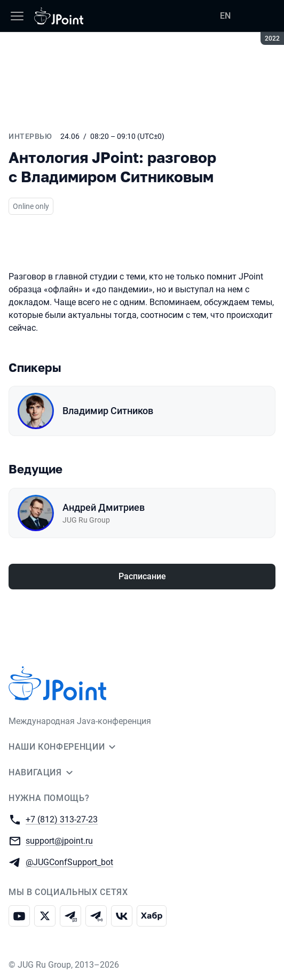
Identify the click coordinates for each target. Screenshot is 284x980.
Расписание (142, 576)
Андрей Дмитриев (104, 507)
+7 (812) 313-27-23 (62, 819)
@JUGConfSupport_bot (69, 862)
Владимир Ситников (108, 411)
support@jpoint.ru (59, 840)
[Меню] (17, 16)
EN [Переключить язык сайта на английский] (225, 16)
